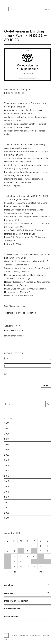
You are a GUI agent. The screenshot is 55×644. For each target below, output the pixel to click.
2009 (7, 513)
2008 (7, 518)
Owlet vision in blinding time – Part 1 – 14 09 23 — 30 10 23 (25, 35)
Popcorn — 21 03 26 (13, 330)
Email (7, 358)
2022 (7, 444)
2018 (7, 465)
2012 (7, 497)
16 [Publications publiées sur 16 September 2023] (41, 556)
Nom (6, 366)
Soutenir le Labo (12, 608)
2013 (7, 492)
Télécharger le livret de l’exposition (20, 313)
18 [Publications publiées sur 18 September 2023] (8, 561)
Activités (8, 585)
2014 (7, 486)
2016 (7, 476)
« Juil (14, 572)
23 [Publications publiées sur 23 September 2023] (41, 561)
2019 (7, 460)
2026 (7, 423)
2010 (7, 507)
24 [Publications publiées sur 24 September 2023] (47, 561)
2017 (6, 470)
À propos (9, 593)
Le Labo (14, 9)
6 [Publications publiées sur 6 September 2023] (21, 551)
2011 (6, 502)
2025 (7, 428)
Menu (47, 9)
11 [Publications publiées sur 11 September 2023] (8, 556)
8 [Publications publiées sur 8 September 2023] (34, 551)
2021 (7, 449)
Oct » (41, 572)
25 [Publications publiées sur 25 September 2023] (8, 566)
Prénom (7, 374)
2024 (7, 434)
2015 (7, 481)
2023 (7, 439)
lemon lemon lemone (14, 336)
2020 (7, 455)
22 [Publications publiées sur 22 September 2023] (34, 561)
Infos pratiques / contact (16, 601)
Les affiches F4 (11, 616)
